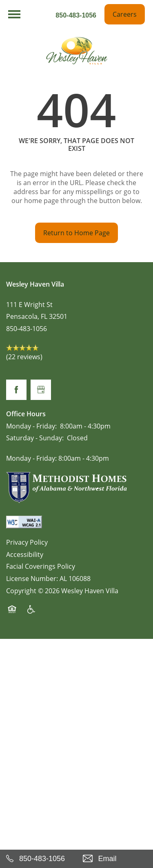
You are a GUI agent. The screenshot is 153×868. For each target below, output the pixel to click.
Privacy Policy (27, 542)
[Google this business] (41, 390)
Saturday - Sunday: (35, 438)
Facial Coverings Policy (41, 566)
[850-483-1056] (38, 859)
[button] (125, 14)
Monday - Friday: (31, 426)
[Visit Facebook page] (16, 390)
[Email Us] (115, 859)
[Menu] (14, 14)
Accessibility (25, 554)
